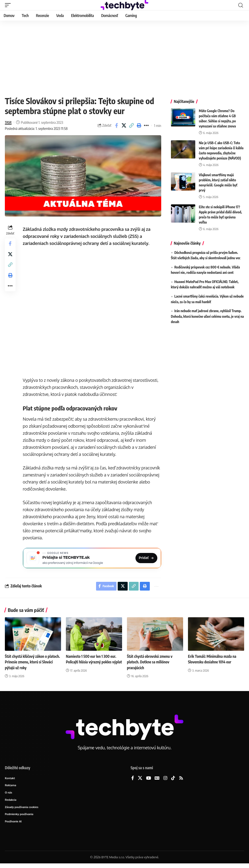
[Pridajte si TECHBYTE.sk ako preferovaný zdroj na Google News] (93, 559)
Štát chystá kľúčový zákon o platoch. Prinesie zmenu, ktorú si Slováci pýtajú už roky (31, 665)
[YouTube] (149, 781)
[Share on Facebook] (116, 125)
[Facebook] (133, 781)
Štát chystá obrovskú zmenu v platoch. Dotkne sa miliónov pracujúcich (151, 665)
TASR (9, 122)
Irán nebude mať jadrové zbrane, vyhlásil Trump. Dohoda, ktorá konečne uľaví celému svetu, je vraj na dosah (207, 316)
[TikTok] (173, 781)
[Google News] (157, 781)
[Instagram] (165, 781)
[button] (9, 5)
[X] (140, 781)
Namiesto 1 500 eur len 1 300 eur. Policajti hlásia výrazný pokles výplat (92, 665)
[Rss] (181, 781)
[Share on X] (124, 125)
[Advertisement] (124, 57)
